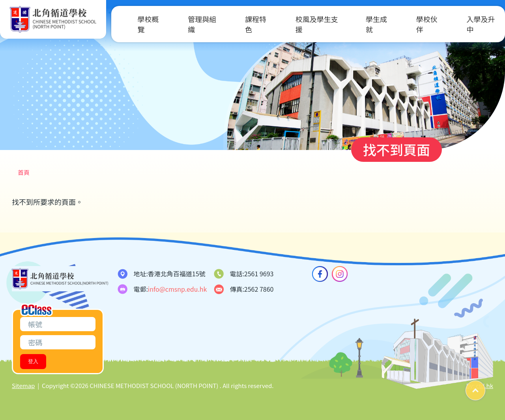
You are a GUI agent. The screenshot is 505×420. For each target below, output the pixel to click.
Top (485, 387)
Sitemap (23, 385)
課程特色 (246, 24)
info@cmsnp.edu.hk (178, 289)
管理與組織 (192, 24)
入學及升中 (471, 24)
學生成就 (367, 24)
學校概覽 (138, 24)
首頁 (24, 172)
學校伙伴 (417, 24)
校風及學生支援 (307, 24)
